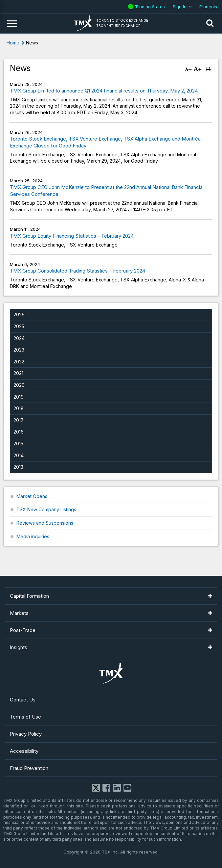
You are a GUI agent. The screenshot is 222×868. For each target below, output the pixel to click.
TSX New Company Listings (46, 509)
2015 (18, 444)
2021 (18, 373)
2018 (19, 408)
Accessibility (24, 751)
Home (13, 43)
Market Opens (32, 496)
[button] (210, 23)
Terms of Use (25, 717)
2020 (19, 385)
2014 (19, 455)
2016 (19, 432)
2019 (19, 397)
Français (208, 7)
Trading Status (151, 7)
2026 (19, 315)
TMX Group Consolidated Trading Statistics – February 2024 (78, 271)
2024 (19, 338)
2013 (18, 467)
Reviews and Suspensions (45, 523)
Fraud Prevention (29, 768)
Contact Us (23, 700)
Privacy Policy (26, 734)
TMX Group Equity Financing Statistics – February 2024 (72, 236)
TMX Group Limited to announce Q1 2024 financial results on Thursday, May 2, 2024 (104, 91)
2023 (19, 350)
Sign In (180, 7)
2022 (19, 362)
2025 (19, 326)
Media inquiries (33, 536)
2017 (19, 420)
